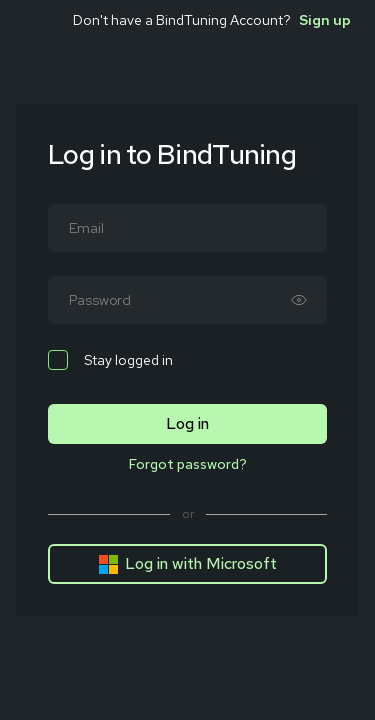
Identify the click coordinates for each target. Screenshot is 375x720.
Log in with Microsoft (187, 564)
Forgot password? (188, 464)
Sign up (325, 20)
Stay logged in (110, 360)
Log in (187, 423)
